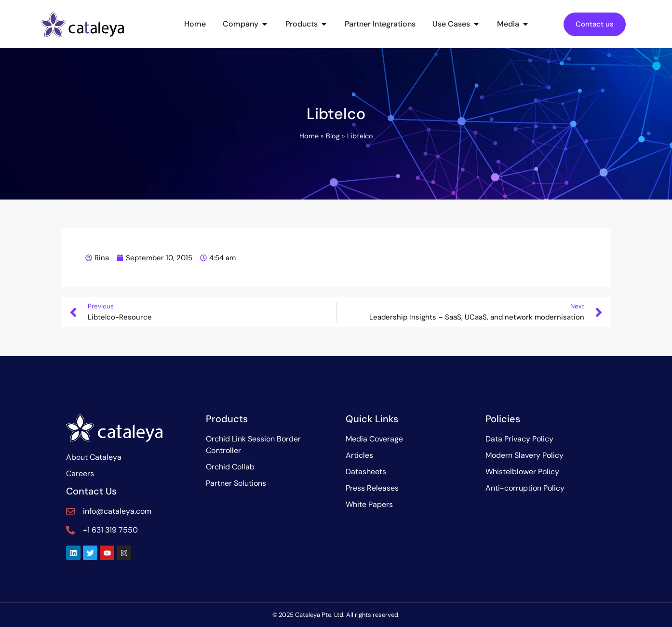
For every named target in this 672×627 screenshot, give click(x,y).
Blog (333, 136)
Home (309, 136)
